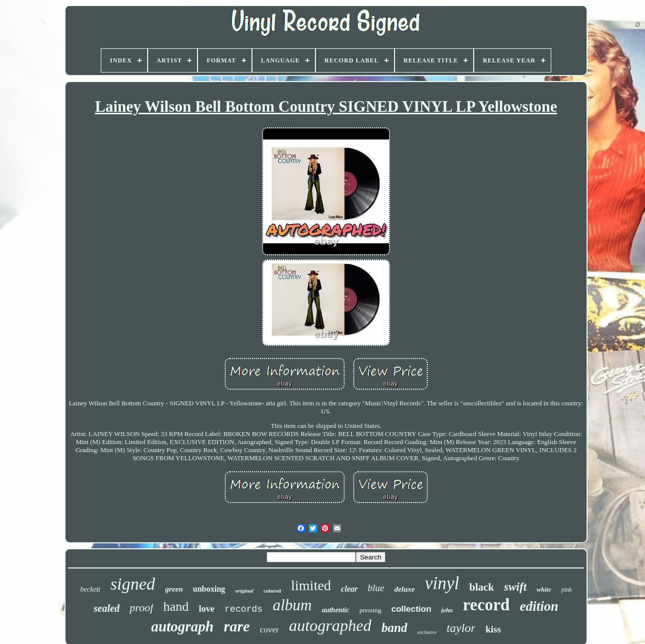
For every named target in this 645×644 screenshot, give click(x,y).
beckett (90, 589)
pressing (370, 610)
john (447, 610)
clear (349, 589)
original (244, 591)
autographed (330, 625)
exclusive (427, 632)
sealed (107, 608)
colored (272, 591)
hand (176, 606)
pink (567, 590)
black (481, 587)
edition (539, 606)
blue (376, 588)
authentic (336, 610)
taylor (461, 628)
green (174, 589)
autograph (182, 626)
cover (270, 630)
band (394, 628)
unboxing (209, 589)
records (244, 609)
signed (133, 584)
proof (141, 607)
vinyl (442, 583)
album (292, 605)
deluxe (404, 589)
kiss (493, 629)
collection (411, 609)
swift (515, 587)
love (207, 609)
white (544, 589)
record (487, 605)
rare (237, 626)
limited (311, 585)
